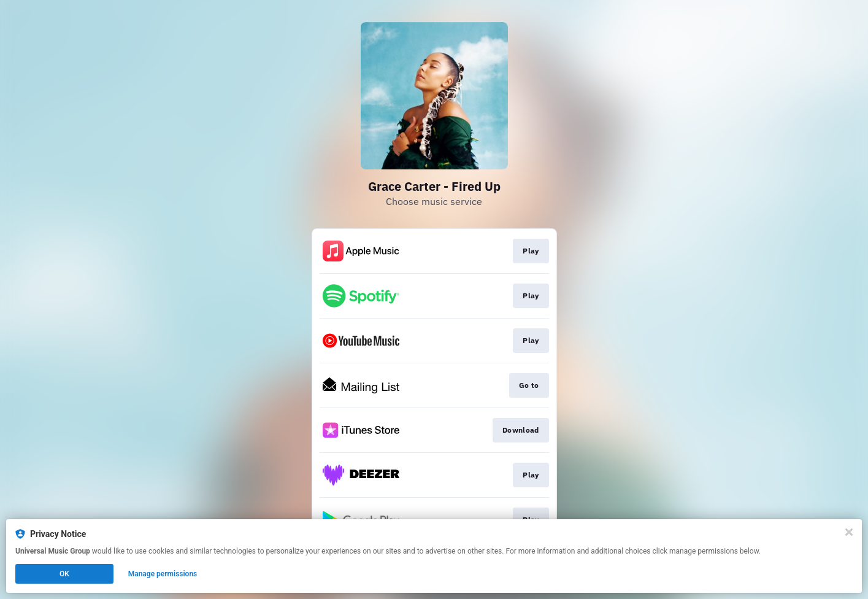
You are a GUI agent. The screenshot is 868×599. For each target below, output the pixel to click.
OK (64, 574)
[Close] (849, 532)
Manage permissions (163, 574)
